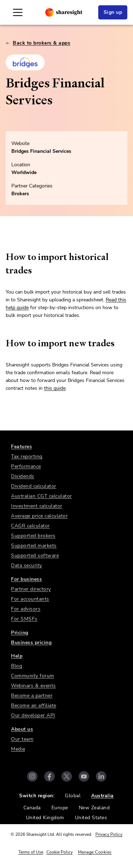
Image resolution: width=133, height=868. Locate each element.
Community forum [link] (33, 676)
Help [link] (17, 656)
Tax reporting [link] (27, 456)
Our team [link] (22, 739)
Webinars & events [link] (34, 686)
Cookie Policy (60, 852)
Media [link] (18, 749)
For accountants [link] (30, 599)
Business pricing (31, 643)
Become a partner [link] (32, 696)
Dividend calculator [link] (34, 486)
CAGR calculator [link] (31, 526)
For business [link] (26, 579)
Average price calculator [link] (39, 516)
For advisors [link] (26, 609)
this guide (55, 388)
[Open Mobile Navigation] (18, 12)
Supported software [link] (35, 555)
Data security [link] (27, 565)
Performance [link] (26, 466)
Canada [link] (32, 808)
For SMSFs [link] (24, 619)
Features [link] (21, 447)
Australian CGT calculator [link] (41, 496)
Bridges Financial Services (41, 151)
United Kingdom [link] (45, 818)
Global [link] (73, 796)
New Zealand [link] (94, 808)
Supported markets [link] (34, 546)
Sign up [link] (113, 12)
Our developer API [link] (33, 715)
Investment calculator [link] (37, 506)
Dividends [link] (23, 476)
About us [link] (22, 729)
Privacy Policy (109, 834)
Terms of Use (31, 852)
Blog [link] (16, 666)
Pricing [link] (20, 633)
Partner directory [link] (31, 589)
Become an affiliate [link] (34, 705)
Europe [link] (60, 808)
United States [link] (91, 818)
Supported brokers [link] (33, 536)
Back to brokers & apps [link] (38, 43)
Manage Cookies (95, 852)
